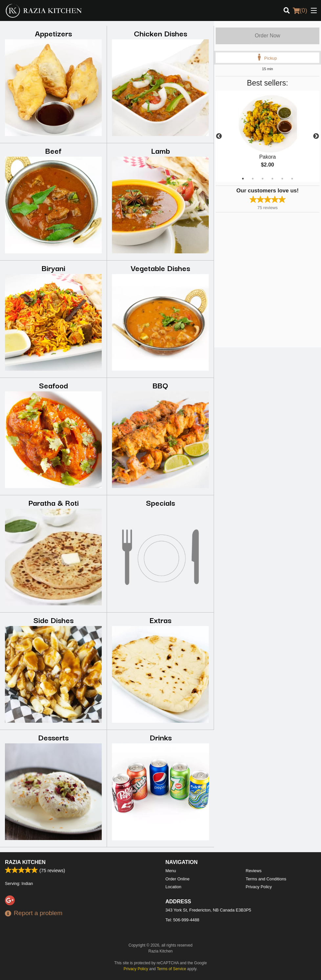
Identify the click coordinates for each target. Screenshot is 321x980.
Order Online (177, 879)
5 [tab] (282, 179)
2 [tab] (253, 179)
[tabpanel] (267, 136)
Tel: (182, 920)
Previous (219, 136)
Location (173, 887)
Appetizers (53, 33)
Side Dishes (53, 620)
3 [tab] (263, 179)
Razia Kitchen (25, 862)
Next (316, 136)
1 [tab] (243, 179)
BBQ (160, 385)
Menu (171, 871)
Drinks (161, 737)
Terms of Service (171, 969)
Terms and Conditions (266, 879)
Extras (160, 620)
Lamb (160, 150)
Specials (160, 502)
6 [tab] (292, 179)
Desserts (53, 737)
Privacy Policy (259, 887)
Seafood (53, 385)
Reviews (254, 871)
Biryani (53, 268)
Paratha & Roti (53, 502)
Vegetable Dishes (160, 268)
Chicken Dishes (160, 33)
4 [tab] (272, 179)
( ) (300, 10)
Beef (53, 150)
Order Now (267, 36)
